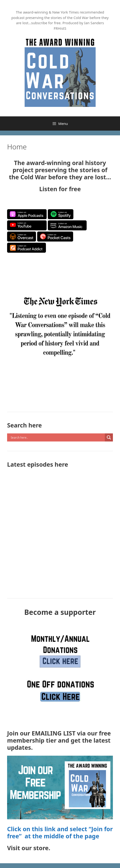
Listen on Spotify (61, 214)
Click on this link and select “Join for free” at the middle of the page (60, 832)
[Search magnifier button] (109, 437)
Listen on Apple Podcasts (27, 214)
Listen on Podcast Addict (27, 248)
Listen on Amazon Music (67, 225)
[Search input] (57, 437)
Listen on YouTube (27, 225)
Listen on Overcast (22, 237)
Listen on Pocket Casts (55, 237)
